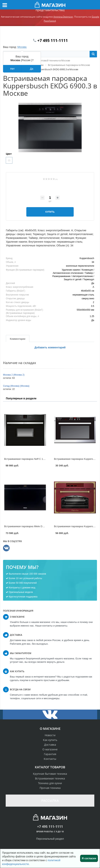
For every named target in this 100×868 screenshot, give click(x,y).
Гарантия (50, 754)
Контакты (50, 759)
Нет (12, 69)
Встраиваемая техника (50, 778)
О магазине (50, 749)
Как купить (50, 740)
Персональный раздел (50, 839)
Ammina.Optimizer (63, 17)
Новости (50, 735)
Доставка (50, 745)
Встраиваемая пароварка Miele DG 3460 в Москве (33, 526)
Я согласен (89, 858)
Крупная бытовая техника (50, 774)
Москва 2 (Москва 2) (14, 375)
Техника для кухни (50, 783)
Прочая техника (50, 788)
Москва (22, 47)
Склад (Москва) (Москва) (16, 386)
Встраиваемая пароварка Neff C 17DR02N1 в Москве (35, 459)
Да (32, 69)
